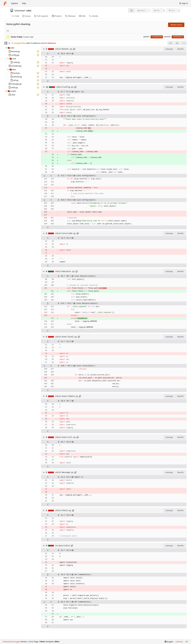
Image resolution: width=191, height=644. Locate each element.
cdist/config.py (65, 87)
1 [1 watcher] (149, 10)
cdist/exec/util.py (65, 437)
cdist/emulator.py (65, 271)
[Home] (5, 3)
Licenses (179, 642)
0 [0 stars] (164, 10)
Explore (14, 3)
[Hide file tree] (6, 43)
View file (180, 49)
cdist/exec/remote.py (67, 396)
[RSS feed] (131, 10)
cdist (29, 11)
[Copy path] (74, 49)
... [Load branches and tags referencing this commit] (8, 31)
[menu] (184, 43)
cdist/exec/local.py (66, 337)
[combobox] (171, 43)
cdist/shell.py (63, 511)
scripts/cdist (63, 546)
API (187, 642)
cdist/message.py (64, 472)
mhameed (20, 11)
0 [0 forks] (179, 10)
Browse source (176, 25)
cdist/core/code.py (65, 233)
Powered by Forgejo (11, 642)
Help (24, 3)
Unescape (169, 49)
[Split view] (177, 43)
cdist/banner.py (64, 49)
